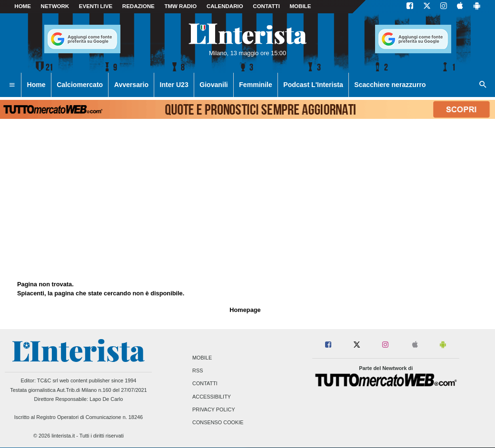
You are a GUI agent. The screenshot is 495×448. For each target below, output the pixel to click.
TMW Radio (180, 6)
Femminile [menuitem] (256, 85)
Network (55, 6)
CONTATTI (266, 6)
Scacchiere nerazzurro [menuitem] (390, 85)
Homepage (245, 310)
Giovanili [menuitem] (213, 85)
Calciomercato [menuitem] (80, 85)
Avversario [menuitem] (131, 85)
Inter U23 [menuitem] (174, 85)
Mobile (202, 358)
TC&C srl (48, 380)
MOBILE (301, 6)
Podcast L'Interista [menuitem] (313, 85)
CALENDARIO (225, 6)
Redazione (139, 6)
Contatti (205, 384)
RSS (198, 371)
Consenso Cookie (218, 422)
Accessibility (212, 397)
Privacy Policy (214, 409)
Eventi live (96, 6)
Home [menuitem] (36, 85)
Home (23, 6)
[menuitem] (12, 85)
